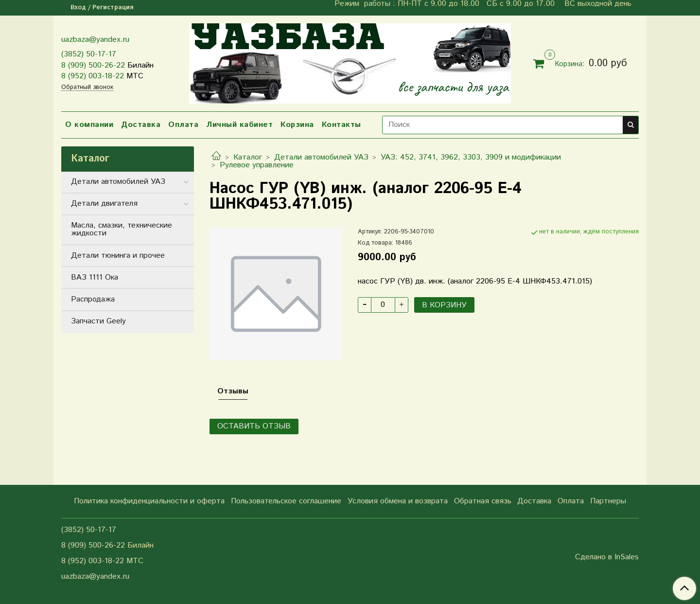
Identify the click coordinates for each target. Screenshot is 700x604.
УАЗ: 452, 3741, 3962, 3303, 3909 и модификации (471, 157)
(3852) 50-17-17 (89, 54)
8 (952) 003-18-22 (93, 76)
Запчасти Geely (98, 321)
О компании (89, 125)
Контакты (341, 125)
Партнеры (608, 501)
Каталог (248, 157)
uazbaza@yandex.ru (95, 40)
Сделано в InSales (607, 557)
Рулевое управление (257, 165)
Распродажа (93, 299)
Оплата (183, 125)
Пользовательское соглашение (286, 501)
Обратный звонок (87, 88)
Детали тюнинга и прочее (118, 256)
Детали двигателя (104, 204)
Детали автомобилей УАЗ (321, 157)
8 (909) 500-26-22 (93, 65)
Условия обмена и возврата (398, 501)
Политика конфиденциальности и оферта (149, 501)
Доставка (141, 125)
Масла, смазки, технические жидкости (122, 229)
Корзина (297, 125)
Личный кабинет (239, 125)
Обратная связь (483, 501)
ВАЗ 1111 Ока (95, 277)
